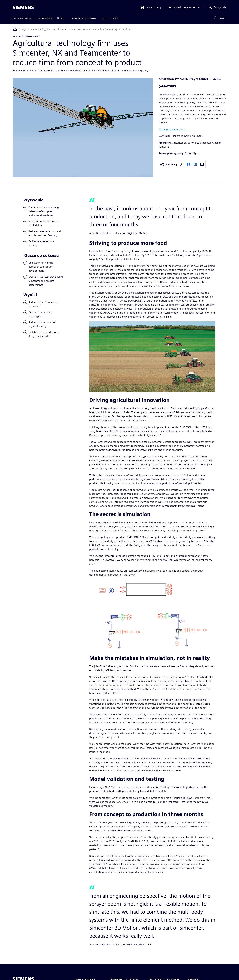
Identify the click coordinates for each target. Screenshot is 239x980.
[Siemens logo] (23, 7)
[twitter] (182, 164)
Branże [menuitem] (61, 18)
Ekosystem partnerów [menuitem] (83, 18)
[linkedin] (195, 164)
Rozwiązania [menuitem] (45, 18)
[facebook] (188, 164)
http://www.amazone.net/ (172, 129)
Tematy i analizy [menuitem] (111, 18)
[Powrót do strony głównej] (15, 29)
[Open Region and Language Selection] (152, 7)
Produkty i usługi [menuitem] (23, 18)
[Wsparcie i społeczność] (185, 7)
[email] (202, 164)
